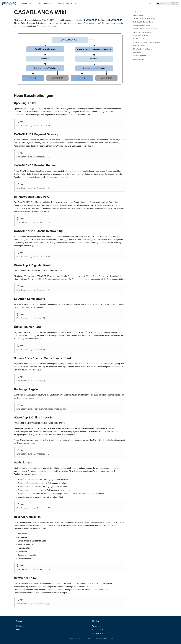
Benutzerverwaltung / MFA (142, 25)
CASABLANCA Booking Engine (143, 22)
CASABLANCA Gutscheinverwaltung (145, 29)
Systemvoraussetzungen (67, 3)
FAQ (40, 3)
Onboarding (49, 3)
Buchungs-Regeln (139, 46)
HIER (48, 126)
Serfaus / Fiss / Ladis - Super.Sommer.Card (147, 42)
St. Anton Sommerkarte (140, 36)
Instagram (98, 634)
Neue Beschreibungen (138, 12)
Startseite (20, 626)
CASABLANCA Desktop (95, 20)
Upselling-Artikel (138, 15)
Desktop (24, 3)
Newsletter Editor (138, 59)
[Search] (168, 3)
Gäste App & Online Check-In (143, 49)
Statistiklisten (137, 52)
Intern (18, 630)
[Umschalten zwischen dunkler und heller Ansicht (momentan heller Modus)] (151, 3)
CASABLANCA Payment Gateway (144, 19)
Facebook (98, 630)
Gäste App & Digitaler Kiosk (142, 32)
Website (97, 626)
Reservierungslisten (139, 56)
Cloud (33, 3)
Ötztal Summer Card (140, 39)
